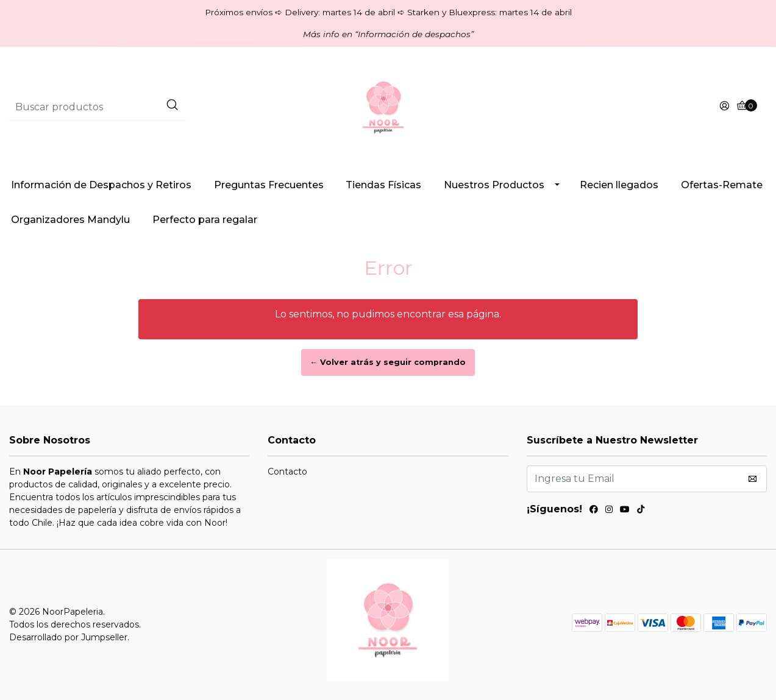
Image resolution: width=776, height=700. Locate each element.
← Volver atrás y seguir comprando (388, 362)
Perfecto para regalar (205, 220)
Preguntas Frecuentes (269, 185)
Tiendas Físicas (383, 185)
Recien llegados (619, 185)
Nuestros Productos (494, 185)
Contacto (287, 472)
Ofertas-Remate (722, 185)
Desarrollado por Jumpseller (68, 637)
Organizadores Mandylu (70, 220)
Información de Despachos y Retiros (101, 185)
